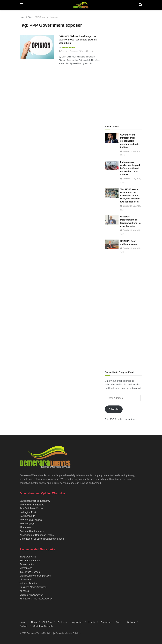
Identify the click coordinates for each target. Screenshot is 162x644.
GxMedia (60, 633)
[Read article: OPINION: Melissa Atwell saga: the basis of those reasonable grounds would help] (37, 47)
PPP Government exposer (47, 17)
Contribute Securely (43, 626)
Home (22, 17)
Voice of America (28, 583)
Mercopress (26, 568)
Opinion (131, 622)
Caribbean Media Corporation (35, 576)
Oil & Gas (47, 622)
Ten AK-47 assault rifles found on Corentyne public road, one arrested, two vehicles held (130, 196)
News (34, 622)
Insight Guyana (28, 557)
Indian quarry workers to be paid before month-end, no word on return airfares (130, 168)
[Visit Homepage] (81, 5)
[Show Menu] (21, 5)
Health (92, 622)
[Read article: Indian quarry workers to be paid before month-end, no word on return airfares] (112, 166)
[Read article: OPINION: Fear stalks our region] (112, 244)
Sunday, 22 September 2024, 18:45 (73, 51)
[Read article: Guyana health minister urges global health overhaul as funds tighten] (112, 138)
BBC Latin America (30, 561)
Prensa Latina (27, 564)
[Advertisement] (124, 66)
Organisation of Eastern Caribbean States (42, 539)
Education (106, 622)
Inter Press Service (30, 572)
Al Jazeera (25, 580)
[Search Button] (141, 5)
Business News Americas (33, 587)
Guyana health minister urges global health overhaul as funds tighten (130, 141)
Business (62, 622)
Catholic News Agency (31, 595)
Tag (30, 17)
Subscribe (114, 409)
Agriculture (78, 622)
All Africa (24, 591)
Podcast (24, 626)
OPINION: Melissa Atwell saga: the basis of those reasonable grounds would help (78, 40)
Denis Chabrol (69, 48)
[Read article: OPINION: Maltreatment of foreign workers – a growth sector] (112, 220)
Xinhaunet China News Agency (36, 599)
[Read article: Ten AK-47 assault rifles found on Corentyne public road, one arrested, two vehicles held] (112, 193)
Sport (119, 622)
